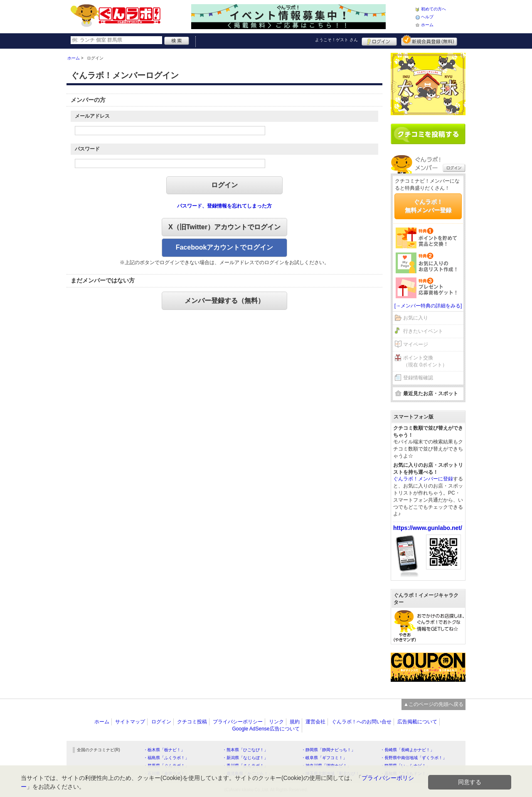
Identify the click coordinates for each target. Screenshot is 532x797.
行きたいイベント (423, 331)
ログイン (379, 40)
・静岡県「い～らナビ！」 (405, 766)
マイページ (416, 344)
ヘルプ (427, 17)
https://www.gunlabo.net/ (428, 528)
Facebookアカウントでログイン (225, 247)
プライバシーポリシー (238, 722)
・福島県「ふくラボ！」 (166, 758)
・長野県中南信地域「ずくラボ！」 (414, 758)
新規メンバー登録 (429, 40)
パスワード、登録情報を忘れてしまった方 (224, 206)
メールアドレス (92, 116)
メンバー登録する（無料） (224, 301)
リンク (276, 722)
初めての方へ (433, 9)
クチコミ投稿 (192, 722)
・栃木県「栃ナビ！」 (164, 750)
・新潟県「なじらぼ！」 (245, 758)
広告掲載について (417, 722)
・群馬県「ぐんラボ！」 (166, 766)
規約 (295, 722)
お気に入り (416, 318)
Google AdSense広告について (266, 729)
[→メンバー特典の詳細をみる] (428, 306)
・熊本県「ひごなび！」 (245, 750)
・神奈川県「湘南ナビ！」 (326, 766)
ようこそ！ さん (336, 40)
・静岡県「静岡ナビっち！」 (328, 750)
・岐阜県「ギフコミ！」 (324, 758)
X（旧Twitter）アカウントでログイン (224, 227)
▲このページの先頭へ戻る (433, 704)
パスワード (87, 149)
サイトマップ (130, 722)
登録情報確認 (418, 378)
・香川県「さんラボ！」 (245, 766)
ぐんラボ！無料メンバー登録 (428, 206)
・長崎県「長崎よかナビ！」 (407, 750)
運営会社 (315, 722)
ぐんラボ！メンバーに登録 (423, 479)
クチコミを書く (428, 134)
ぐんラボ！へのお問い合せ (362, 722)
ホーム (427, 25)
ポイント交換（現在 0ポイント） (425, 361)
